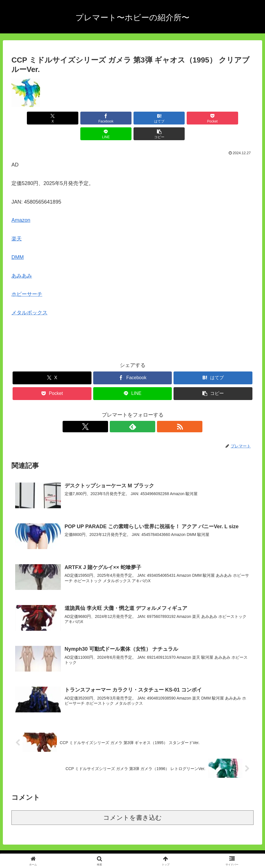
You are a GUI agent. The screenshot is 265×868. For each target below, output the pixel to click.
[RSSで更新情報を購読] (146, 411)
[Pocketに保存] (153, 118)
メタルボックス (29, 297)
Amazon (21, 204)
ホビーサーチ (27, 278)
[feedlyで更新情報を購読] (133, 411)
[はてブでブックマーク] (112, 118)
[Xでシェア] (31, 118)
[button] (234, 118)
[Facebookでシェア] (71, 118)
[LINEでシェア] (194, 118)
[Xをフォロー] (119, 411)
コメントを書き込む (132, 802)
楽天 (17, 223)
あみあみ (22, 260)
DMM (18, 242)
